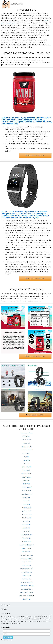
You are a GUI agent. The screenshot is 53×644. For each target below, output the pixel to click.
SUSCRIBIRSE (8, 637)
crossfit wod (10, 23)
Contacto (4, 609)
